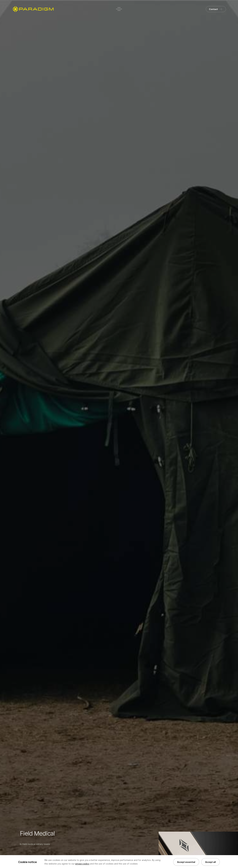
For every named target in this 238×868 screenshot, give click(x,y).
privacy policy (82, 864)
